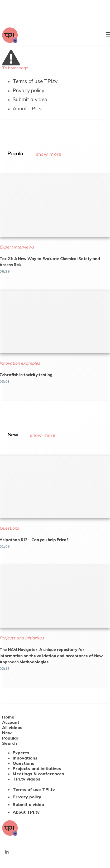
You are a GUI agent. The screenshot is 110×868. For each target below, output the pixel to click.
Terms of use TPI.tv (35, 81)
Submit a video (30, 99)
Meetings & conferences (38, 774)
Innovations (25, 758)
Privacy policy (28, 90)
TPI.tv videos (27, 779)
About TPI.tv (27, 109)
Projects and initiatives (37, 768)
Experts (21, 753)
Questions (23, 763)
